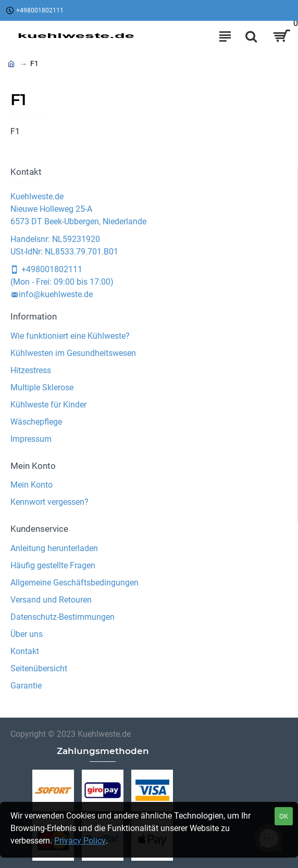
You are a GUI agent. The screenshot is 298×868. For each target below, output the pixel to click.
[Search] (251, 36)
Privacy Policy (80, 841)
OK (284, 816)
